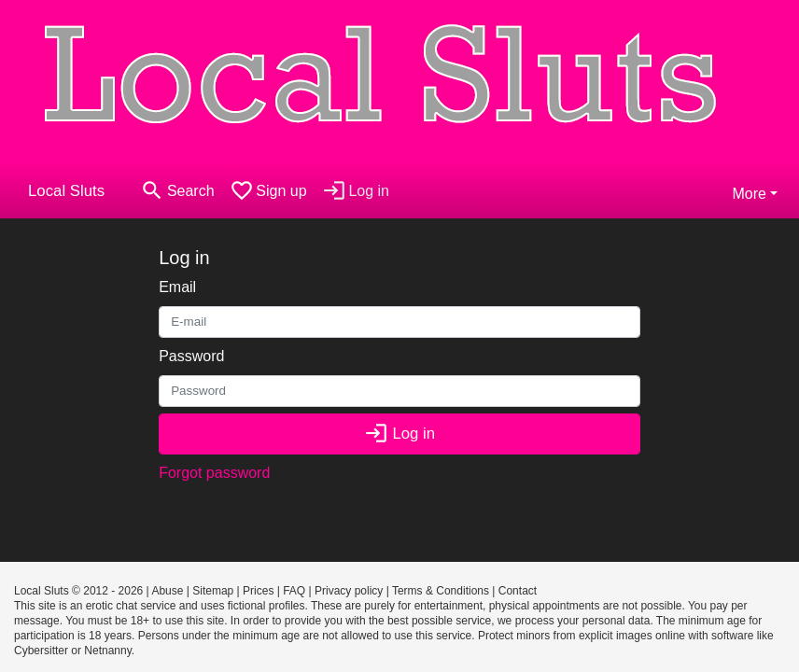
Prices (258, 591)
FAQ (294, 591)
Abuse (167, 591)
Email (177, 287)
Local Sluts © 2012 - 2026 (78, 591)
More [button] (749, 194)
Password (191, 356)
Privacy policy (349, 591)
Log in (399, 434)
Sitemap (213, 591)
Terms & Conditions (441, 591)
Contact (518, 591)
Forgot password (214, 473)
